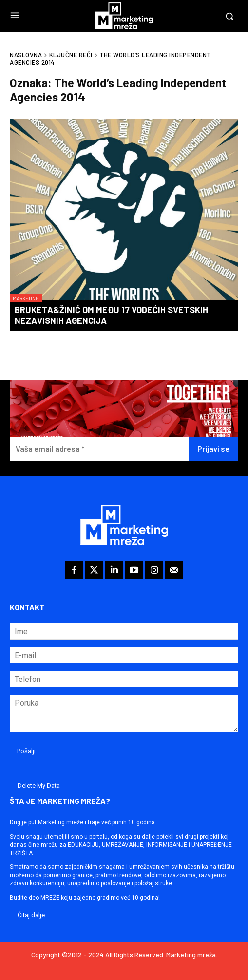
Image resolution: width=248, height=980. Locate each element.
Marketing (26, 298)
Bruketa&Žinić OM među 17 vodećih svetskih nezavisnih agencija (111, 315)
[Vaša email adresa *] (99, 449)
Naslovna (26, 55)
